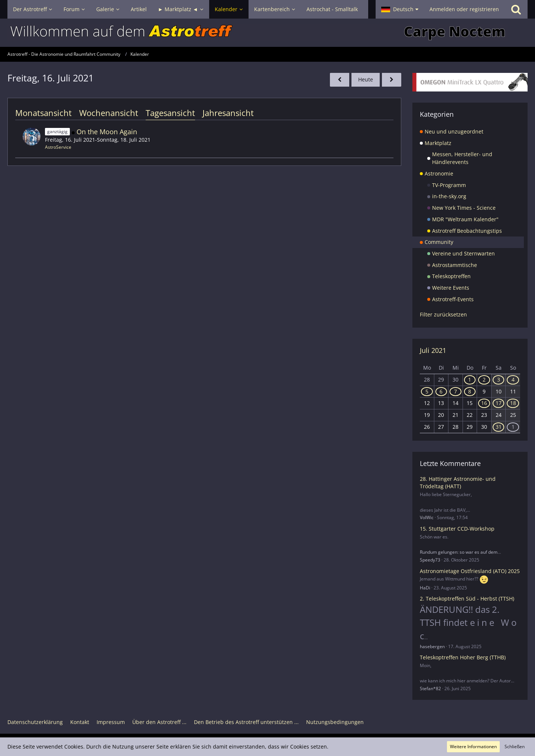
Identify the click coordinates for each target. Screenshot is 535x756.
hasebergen (432, 646)
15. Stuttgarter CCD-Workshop (457, 529)
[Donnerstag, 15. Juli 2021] (340, 80)
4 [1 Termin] (513, 379)
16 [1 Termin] (484, 403)
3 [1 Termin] (499, 379)
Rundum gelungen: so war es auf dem (459, 552)
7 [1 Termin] (455, 391)
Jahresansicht (228, 113)
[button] (400, 9)
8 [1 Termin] (470, 391)
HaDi (425, 588)
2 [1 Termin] (484, 379)
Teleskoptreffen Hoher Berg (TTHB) (463, 657)
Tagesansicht (170, 113)
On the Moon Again (107, 132)
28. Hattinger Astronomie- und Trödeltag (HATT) (458, 483)
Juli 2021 (433, 350)
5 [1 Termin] (427, 391)
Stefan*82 (430, 689)
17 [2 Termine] (499, 403)
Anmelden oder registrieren (464, 9)
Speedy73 (430, 560)
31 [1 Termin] (499, 427)
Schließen (515, 747)
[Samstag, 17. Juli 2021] (392, 80)
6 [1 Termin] (441, 391)
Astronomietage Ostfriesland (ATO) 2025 (470, 571)
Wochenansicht (109, 113)
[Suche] (516, 9)
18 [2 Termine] (513, 403)
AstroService (58, 147)
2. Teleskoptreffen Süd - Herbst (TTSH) (467, 599)
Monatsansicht (43, 113)
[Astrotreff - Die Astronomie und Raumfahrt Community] (267, 33)
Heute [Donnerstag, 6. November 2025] (366, 79)
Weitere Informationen (473, 747)
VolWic (427, 517)
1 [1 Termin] (470, 379)
